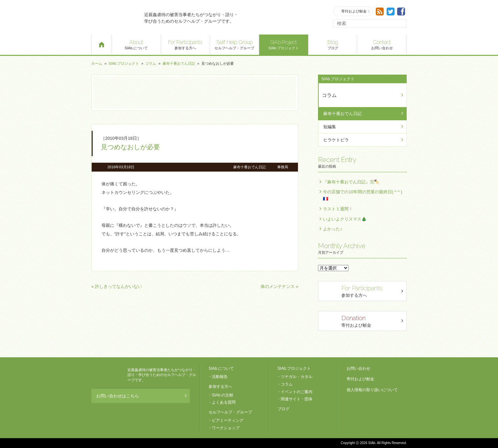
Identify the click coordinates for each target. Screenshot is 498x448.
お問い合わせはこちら (141, 396)
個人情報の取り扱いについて (372, 390)
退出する (451, 437)
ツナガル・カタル (297, 377)
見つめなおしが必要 (130, 147)
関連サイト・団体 (297, 399)
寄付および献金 (353, 11)
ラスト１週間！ (338, 209)
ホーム (97, 63)
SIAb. (114, 17)
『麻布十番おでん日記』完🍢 (351, 182)
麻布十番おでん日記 (179, 63)
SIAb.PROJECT (108, 375)
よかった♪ (333, 229)
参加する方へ (185, 44)
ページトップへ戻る (470, 437)
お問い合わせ (382, 44)
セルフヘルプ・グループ (235, 44)
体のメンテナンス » (279, 286)
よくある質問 (224, 402)
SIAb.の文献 (223, 395)
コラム (151, 63)
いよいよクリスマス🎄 (345, 219)
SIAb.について (136, 44)
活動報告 (220, 377)
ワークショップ (226, 428)
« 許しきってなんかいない (117, 286)
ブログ (333, 44)
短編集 (330, 127)
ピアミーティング (228, 420)
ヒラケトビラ (336, 140)
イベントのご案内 (297, 392)
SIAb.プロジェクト (284, 44)
